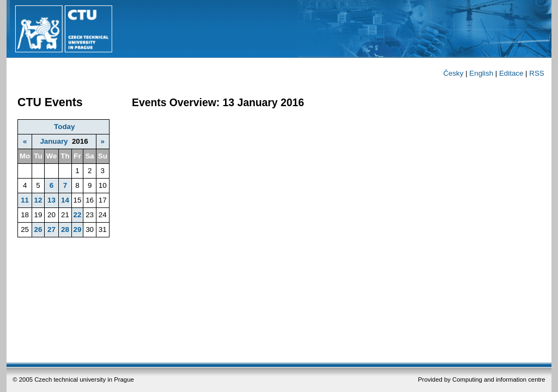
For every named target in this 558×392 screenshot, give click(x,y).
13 (51, 200)
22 (78, 215)
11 (25, 200)
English (481, 73)
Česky (453, 73)
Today (64, 127)
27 (51, 229)
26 (38, 229)
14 (65, 200)
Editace (511, 73)
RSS (536, 73)
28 (65, 229)
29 (78, 229)
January (54, 141)
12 (38, 200)
